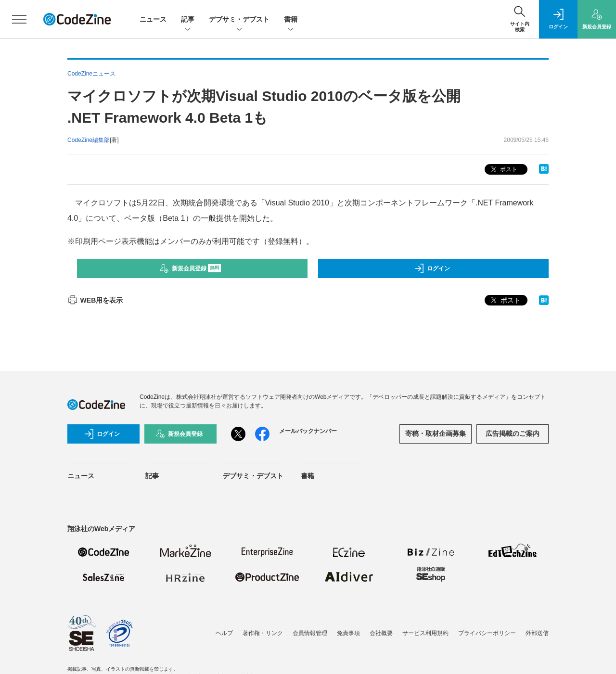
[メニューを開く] (19, 19)
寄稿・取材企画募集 (436, 433)
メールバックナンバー (308, 431)
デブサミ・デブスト (239, 20)
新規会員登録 (190, 268)
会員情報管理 (310, 633)
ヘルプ (224, 633)
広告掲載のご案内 (513, 433)
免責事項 (348, 633)
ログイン (432, 268)
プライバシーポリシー (487, 633)
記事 (188, 20)
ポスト (503, 170)
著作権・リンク (263, 633)
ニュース (153, 19)
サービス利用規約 (425, 633)
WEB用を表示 (95, 300)
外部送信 (537, 633)
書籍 (291, 20)
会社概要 (381, 633)
